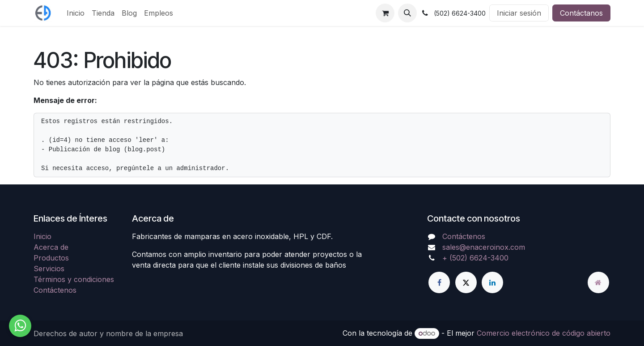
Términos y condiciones (74, 279)
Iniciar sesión (519, 13)
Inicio (42, 236)
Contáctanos (581, 13)
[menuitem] (76, 13)
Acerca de (51, 247)
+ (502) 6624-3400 (475, 258)
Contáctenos (55, 290)
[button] (407, 13)
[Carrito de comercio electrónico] (385, 13)
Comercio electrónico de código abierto (544, 333)
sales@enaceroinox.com (484, 247)
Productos (51, 258)
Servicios (49, 269)
